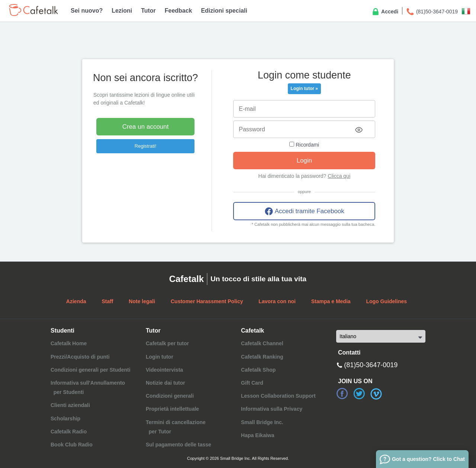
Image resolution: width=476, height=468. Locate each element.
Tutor (148, 11)
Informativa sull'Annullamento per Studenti (88, 387)
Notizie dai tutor (165, 383)
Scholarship (65, 419)
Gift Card (252, 383)
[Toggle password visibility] (359, 130)
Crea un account (146, 127)
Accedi (385, 12)
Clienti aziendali (70, 405)
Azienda (76, 301)
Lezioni (122, 11)
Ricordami (304, 145)
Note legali (142, 301)
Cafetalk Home (69, 343)
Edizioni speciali (224, 11)
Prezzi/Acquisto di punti (80, 357)
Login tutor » (304, 89)
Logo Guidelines (386, 301)
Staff (107, 301)
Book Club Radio (72, 445)
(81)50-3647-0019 (432, 12)
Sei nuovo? (87, 11)
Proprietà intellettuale (172, 409)
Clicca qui (339, 176)
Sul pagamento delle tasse (178, 445)
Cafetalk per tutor (167, 343)
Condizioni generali (170, 396)
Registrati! (146, 146)
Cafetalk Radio (69, 432)
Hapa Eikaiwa (258, 435)
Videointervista (164, 370)
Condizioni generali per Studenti (91, 370)
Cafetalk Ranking (262, 357)
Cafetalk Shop (258, 370)
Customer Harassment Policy (207, 301)
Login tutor (160, 357)
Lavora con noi (277, 301)
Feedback (178, 11)
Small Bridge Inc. (262, 422)
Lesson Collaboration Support (278, 396)
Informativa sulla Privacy (272, 409)
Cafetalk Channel (262, 343)
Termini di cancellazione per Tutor (176, 427)
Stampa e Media (331, 301)
